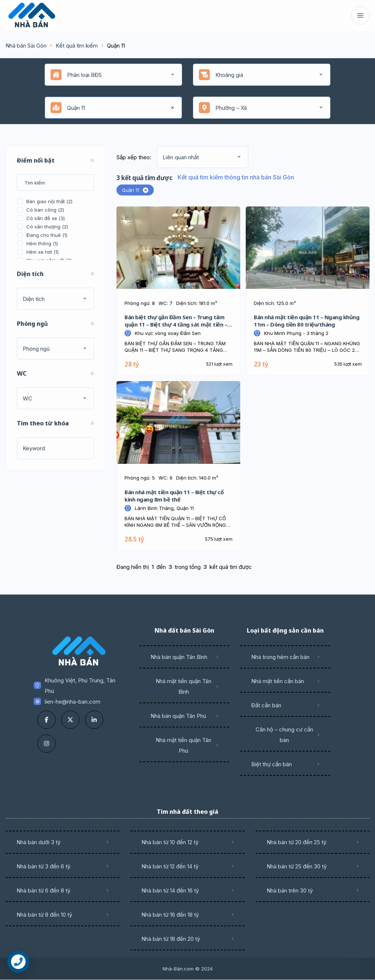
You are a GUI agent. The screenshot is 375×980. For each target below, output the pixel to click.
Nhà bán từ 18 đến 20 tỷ (171, 939)
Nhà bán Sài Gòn (26, 46)
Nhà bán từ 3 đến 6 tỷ (43, 866)
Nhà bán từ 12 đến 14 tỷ (170, 866)
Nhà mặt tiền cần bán (278, 681)
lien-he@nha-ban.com (73, 702)
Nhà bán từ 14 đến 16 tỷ (170, 890)
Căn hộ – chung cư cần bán (284, 735)
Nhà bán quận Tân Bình (179, 657)
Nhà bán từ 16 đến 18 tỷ (170, 915)
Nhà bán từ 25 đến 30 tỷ (297, 866)
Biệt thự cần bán (272, 764)
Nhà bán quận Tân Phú (178, 716)
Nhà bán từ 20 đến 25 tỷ (296, 842)
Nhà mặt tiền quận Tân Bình (183, 686)
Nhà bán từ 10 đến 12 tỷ (170, 842)
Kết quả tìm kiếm (77, 46)
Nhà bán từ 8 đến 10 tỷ (44, 915)
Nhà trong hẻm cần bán (280, 657)
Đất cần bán (266, 705)
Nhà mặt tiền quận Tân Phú (183, 745)
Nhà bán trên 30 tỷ (290, 890)
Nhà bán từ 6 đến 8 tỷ (43, 890)
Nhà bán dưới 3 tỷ (38, 842)
